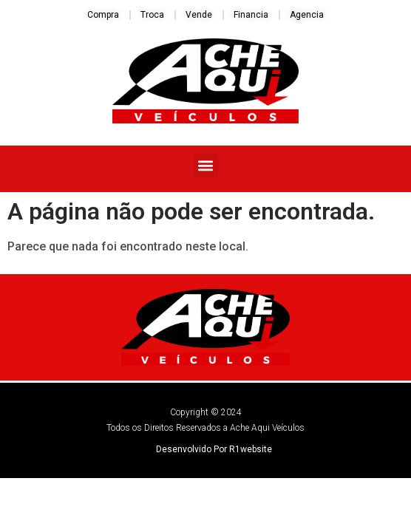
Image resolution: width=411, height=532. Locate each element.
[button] (206, 165)
